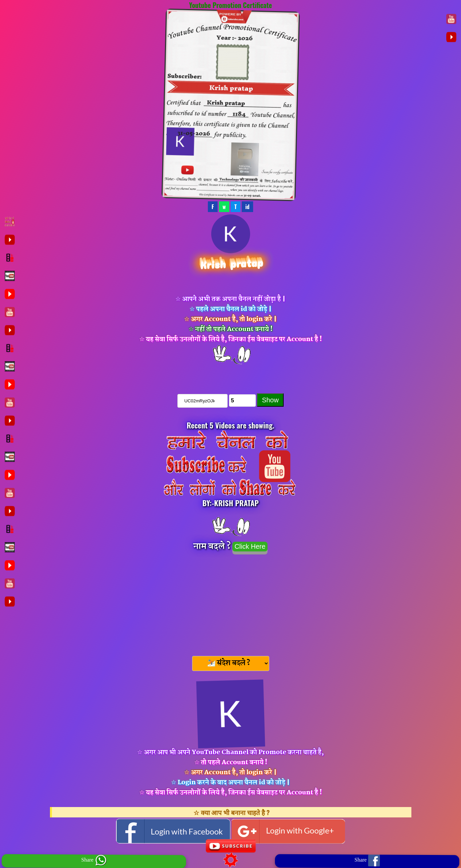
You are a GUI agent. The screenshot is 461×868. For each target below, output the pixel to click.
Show (270, 400)
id (247, 207)
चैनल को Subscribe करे (231, 375)
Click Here (250, 546)
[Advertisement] (231, 603)
